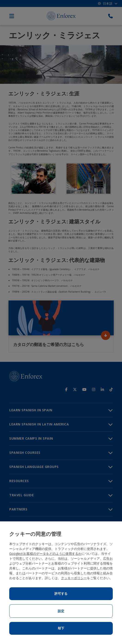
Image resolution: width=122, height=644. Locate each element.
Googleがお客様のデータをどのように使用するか (45, 554)
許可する (61, 594)
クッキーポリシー (74, 578)
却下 (61, 628)
